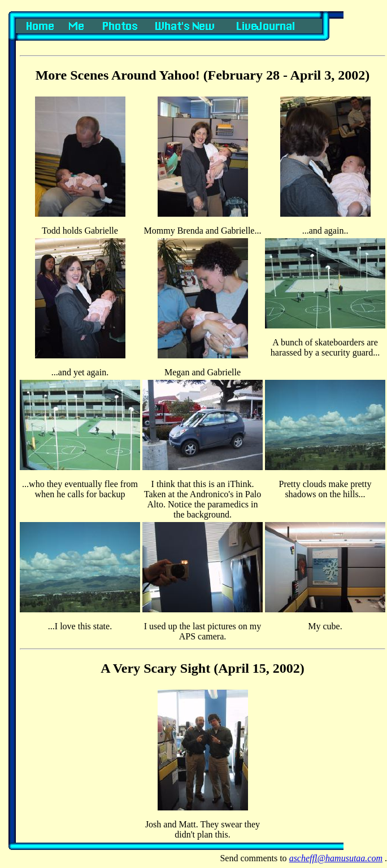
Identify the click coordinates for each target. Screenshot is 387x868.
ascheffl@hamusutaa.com (336, 858)
